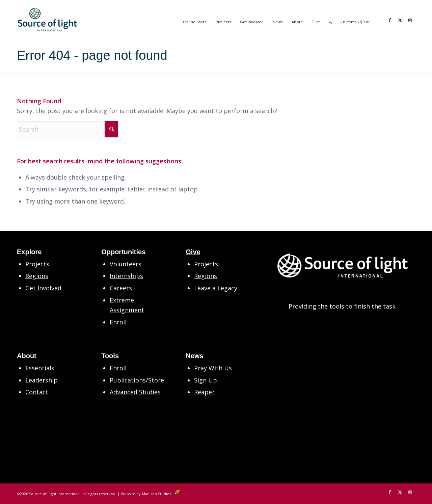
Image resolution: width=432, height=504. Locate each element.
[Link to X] (400, 19)
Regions (37, 276)
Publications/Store (137, 380)
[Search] (330, 20)
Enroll (118, 322)
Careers (121, 288)
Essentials (40, 368)
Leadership (42, 380)
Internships (126, 276)
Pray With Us (213, 368)
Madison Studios (161, 494)
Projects (37, 264)
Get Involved (43, 288)
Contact (37, 392)
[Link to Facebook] (390, 19)
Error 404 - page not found (92, 55)
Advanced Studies (135, 392)
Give (193, 252)
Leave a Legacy (216, 288)
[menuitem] (195, 20)
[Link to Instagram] (410, 19)
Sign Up (206, 380)
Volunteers (126, 264)
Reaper (204, 392)
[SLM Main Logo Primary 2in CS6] (47, 20)
